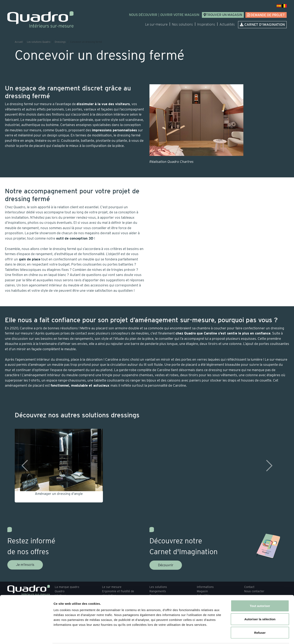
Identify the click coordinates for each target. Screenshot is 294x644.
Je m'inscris (25, 565)
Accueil (19, 42)
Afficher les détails (225, 636)
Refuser (260, 617)
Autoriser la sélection (260, 604)
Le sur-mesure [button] (156, 24)
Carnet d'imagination (262, 25)
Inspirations (206, 24)
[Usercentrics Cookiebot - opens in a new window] (26, 636)
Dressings (60, 42)
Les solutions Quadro (39, 42)
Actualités (227, 24)
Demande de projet (266, 15)
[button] (23, 466)
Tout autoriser (260, 590)
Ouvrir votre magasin (180, 15)
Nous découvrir (143, 15)
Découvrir (166, 565)
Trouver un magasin (223, 15)
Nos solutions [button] (182, 24)
